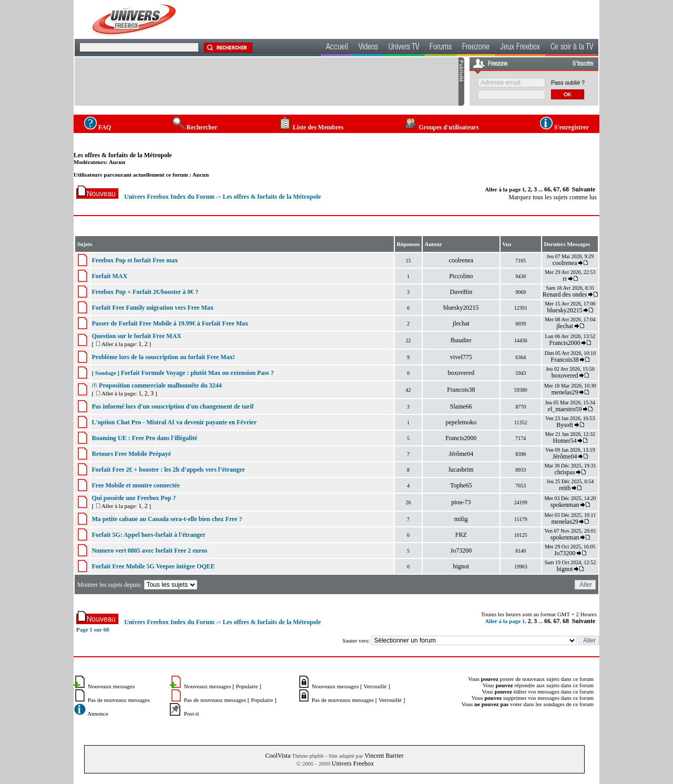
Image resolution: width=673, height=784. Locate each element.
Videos (368, 48)
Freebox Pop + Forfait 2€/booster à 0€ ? (145, 292)
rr (565, 279)
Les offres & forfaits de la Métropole (123, 155)
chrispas (564, 472)
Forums (441, 48)
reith (565, 488)
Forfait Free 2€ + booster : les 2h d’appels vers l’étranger (168, 470)
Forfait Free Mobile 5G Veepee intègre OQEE (153, 566)
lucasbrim (461, 470)
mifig (461, 519)
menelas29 (564, 392)
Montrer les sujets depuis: (138, 585)
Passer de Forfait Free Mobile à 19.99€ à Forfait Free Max (170, 323)
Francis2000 (564, 343)
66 (547, 189)
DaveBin (461, 292)
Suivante (584, 189)
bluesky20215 (461, 308)
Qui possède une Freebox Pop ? (134, 498)
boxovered (461, 373)
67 (557, 189)
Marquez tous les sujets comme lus (553, 197)
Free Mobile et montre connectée (135, 485)
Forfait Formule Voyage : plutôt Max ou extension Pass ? (197, 373)
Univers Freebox (353, 763)
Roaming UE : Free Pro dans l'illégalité (144, 438)
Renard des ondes (565, 294)
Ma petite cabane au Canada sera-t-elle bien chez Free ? (167, 519)
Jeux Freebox (520, 48)
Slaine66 (461, 406)
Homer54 (564, 441)
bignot (461, 566)
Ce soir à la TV (572, 48)
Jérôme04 (461, 454)
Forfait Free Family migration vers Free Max (152, 308)
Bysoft (565, 425)
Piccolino (461, 276)
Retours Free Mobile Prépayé (131, 454)
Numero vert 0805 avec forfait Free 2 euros (149, 551)
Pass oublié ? (568, 83)
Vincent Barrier (384, 756)
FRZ (461, 535)
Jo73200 (461, 551)
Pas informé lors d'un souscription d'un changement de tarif (172, 406)
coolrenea (461, 260)
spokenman (565, 505)
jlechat (461, 323)
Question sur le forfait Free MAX (136, 336)
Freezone (476, 48)
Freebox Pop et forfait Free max (135, 260)
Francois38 (564, 360)
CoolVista (278, 756)
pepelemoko (461, 422)
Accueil (337, 48)
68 (566, 189)
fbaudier (461, 340)
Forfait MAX (109, 276)
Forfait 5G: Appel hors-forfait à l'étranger (148, 535)
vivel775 (461, 357)
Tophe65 (461, 485)
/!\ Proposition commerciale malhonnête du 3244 (156, 385)
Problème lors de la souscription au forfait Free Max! (163, 357)
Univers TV (404, 48)
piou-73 (461, 502)
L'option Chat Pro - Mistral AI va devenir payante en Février (174, 422)
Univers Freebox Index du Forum (169, 197)
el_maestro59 (565, 409)
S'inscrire (583, 64)
